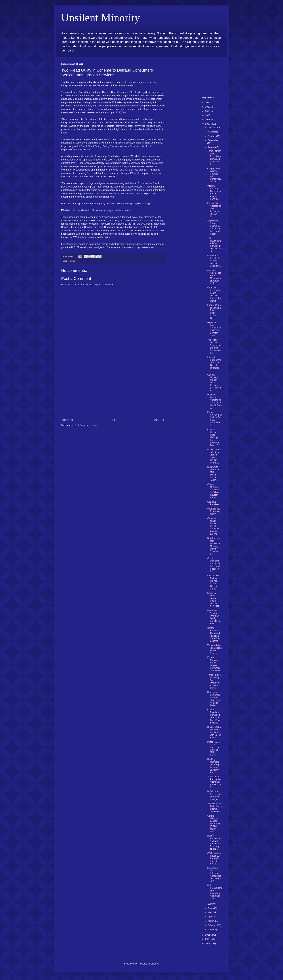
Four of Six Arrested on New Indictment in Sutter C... (214, 210)
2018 (208, 107)
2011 (208, 935)
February (212, 925)
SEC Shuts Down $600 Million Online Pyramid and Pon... (214, 474)
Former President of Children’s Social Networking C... (214, 419)
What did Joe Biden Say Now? (214, 511)
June (210, 908)
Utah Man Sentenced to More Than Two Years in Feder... (214, 699)
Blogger (155, 964)
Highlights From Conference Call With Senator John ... (214, 329)
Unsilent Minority (101, 18)
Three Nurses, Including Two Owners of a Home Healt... (214, 682)
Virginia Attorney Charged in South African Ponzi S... (214, 192)
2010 (208, 939)
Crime (72, 261)
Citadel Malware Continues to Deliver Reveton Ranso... (214, 491)
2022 (208, 103)
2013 (208, 120)
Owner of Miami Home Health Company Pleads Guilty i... (213, 526)
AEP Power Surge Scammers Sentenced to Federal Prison (214, 227)
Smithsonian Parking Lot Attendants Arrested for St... (214, 782)
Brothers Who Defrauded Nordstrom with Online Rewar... (214, 732)
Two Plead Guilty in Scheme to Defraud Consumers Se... (214, 347)
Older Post (159, 420)
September (213, 140)
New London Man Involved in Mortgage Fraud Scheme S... (214, 546)
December (213, 128)
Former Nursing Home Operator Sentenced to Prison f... (214, 664)
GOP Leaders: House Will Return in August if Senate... (214, 859)
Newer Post (68, 420)
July (210, 904)
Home (114, 420)
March (211, 921)
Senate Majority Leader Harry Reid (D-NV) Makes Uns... (214, 824)
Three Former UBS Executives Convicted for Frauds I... (214, 158)
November (213, 132)
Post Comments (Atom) (86, 425)
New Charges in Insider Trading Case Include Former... (214, 456)
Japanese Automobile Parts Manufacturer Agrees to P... (214, 277)
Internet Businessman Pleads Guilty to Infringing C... (214, 364)
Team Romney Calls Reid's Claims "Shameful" (214, 808)
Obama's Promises (213, 503)
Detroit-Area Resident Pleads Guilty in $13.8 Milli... (214, 261)
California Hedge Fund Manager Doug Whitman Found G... (214, 437)
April (210, 917)
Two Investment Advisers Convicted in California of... (214, 245)
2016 (208, 111)
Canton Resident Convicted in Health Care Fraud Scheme (214, 635)
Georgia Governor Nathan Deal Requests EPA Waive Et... (214, 383)
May (210, 912)
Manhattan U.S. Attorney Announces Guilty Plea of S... (214, 875)
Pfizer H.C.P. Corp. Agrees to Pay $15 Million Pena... (213, 749)
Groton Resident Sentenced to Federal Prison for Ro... (214, 565)
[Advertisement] (113, 391)
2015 (208, 115)
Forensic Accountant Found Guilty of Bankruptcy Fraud (214, 294)
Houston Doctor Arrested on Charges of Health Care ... (214, 401)
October (212, 136)
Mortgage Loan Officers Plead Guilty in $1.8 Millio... (214, 600)
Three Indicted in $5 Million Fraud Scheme (214, 649)
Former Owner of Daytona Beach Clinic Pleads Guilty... (214, 312)
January (212, 930)
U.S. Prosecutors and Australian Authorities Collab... (214, 892)
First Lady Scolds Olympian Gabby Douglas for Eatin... (214, 617)
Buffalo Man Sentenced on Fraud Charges (214, 795)
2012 (208, 124)
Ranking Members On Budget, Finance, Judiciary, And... (214, 766)
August (212, 147)
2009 (208, 943)
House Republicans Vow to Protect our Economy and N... (214, 842)
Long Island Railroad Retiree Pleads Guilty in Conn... (213, 582)
